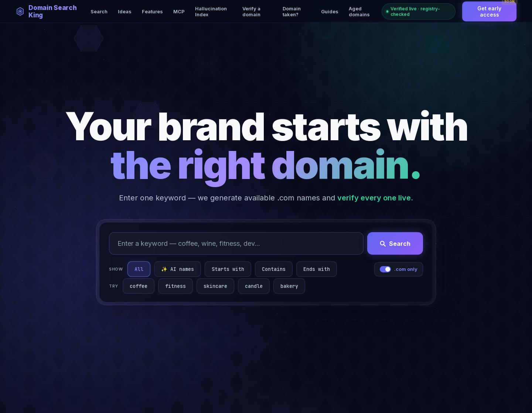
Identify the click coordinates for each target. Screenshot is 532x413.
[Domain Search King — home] (51, 11)
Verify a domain (251, 11)
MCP (179, 11)
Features (152, 11)
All (139, 269)
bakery (289, 286)
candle (254, 286)
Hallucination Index (211, 11)
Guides (330, 11)
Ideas (125, 11)
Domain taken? (292, 11)
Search (99, 11)
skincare (215, 286)
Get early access (497, 10)
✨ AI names (178, 269)
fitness (175, 286)
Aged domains (359, 11)
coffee (139, 286)
